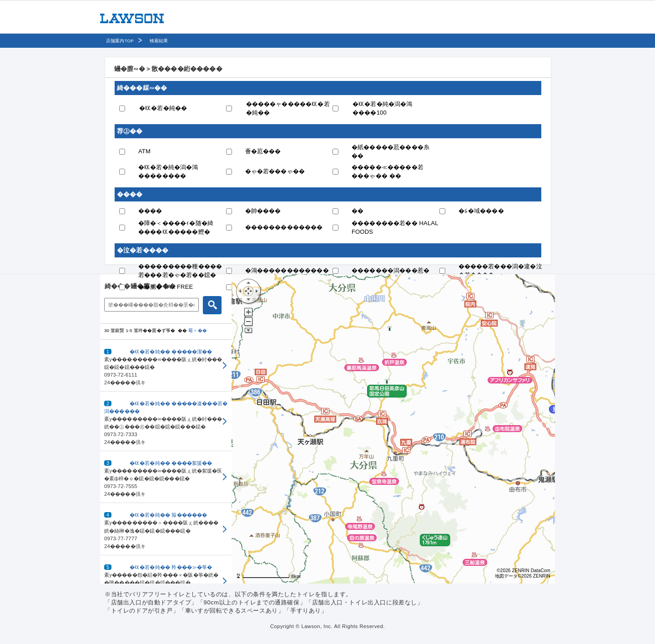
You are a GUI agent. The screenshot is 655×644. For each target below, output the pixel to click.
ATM (144, 151)
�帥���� (263, 211)
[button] (166, 366)
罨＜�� (198, 330)
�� (358, 211)
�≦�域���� (481, 211)
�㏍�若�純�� (163, 108)
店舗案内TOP (120, 41)
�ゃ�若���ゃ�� (275, 171)
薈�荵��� (263, 151)
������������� (284, 227)
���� (150, 211)
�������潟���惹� (390, 270)
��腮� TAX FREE (166, 287)
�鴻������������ (287, 270)
